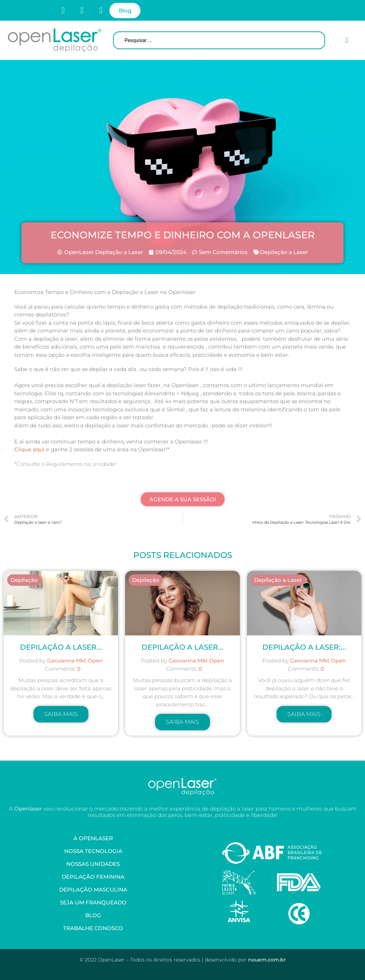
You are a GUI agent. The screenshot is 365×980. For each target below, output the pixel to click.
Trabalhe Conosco (93, 928)
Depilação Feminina (93, 877)
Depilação (24, 580)
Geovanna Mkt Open (75, 661)
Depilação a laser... (61, 647)
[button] (347, 40)
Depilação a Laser (284, 252)
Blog (93, 915)
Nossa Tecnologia (93, 851)
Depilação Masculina (93, 890)
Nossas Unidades (93, 864)
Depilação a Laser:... (304, 647)
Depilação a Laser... (182, 647)
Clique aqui (29, 449)
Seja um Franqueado (93, 902)
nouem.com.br (267, 960)
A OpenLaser (93, 838)
